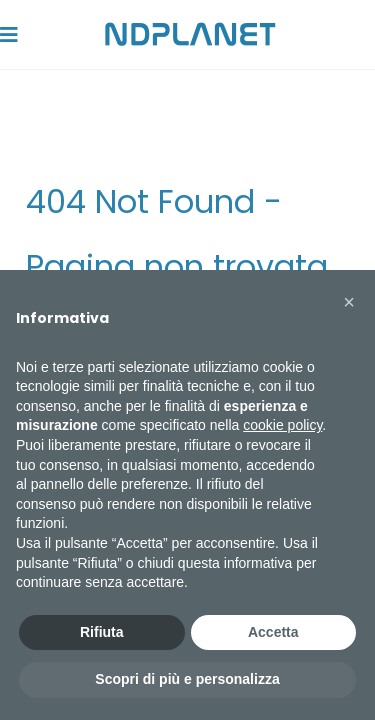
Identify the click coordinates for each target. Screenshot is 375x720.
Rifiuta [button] (102, 632)
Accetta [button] (273, 632)
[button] (349, 302)
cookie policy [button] (282, 425)
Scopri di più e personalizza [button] (187, 679)
